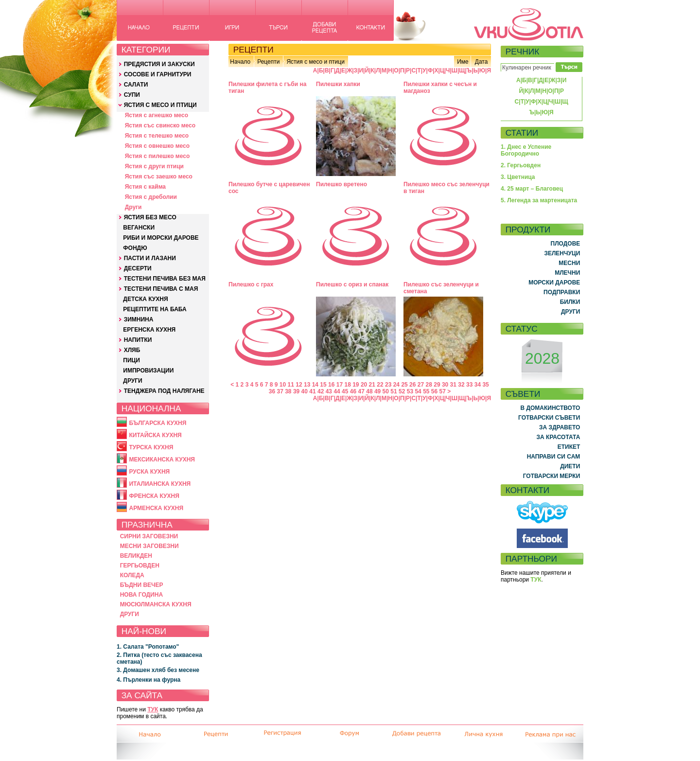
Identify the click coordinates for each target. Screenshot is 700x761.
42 (321, 391)
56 (434, 391)
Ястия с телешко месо (157, 136)
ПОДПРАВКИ (562, 292)
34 (478, 385)
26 (412, 385)
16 (331, 385)
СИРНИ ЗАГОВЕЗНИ (149, 536)
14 (315, 385)
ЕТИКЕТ (569, 447)
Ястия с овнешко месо (157, 146)
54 (418, 391)
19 (356, 385)
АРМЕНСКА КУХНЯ (156, 508)
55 (426, 391)
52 (402, 391)
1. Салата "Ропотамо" (148, 647)
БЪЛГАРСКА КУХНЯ (157, 423)
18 (347, 385)
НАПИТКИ (138, 340)
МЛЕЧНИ (567, 273)
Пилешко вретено (341, 184)
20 (364, 385)
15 (323, 385)
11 (291, 385)
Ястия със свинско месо (160, 125)
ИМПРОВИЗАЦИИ (148, 371)
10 (283, 385)
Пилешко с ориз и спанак (352, 284)
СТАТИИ (522, 133)
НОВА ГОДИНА (141, 595)
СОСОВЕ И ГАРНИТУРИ (158, 74)
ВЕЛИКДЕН (136, 556)
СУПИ (132, 95)
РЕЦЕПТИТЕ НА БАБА (155, 309)
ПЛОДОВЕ (566, 244)
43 (329, 391)
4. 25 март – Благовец (532, 189)
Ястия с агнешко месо (157, 115)
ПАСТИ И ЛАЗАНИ (150, 258)
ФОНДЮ (135, 248)
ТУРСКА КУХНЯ (151, 447)
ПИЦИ (131, 360)
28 (429, 385)
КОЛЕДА (132, 575)
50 (386, 391)
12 (299, 385)
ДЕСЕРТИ (138, 268)
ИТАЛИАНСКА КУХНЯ (160, 484)
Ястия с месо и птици (315, 62)
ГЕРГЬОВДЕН (140, 566)
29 (437, 385)
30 (445, 385)
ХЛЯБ (132, 350)
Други (133, 207)
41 (312, 391)
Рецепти (268, 62)
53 (410, 391)
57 (443, 391)
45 (345, 391)
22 (380, 385)
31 (453, 385)
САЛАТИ (136, 85)
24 (396, 385)
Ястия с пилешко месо (157, 156)
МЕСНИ (569, 263)
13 (307, 385)
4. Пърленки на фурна (149, 680)
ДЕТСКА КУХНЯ (145, 299)
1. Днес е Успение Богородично (526, 150)
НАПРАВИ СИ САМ (554, 457)
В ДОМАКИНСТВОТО (550, 408)
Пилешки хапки (338, 84)
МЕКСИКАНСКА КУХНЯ (162, 460)
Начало (240, 62)
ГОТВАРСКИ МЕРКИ (552, 476)
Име (463, 62)
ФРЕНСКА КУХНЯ (154, 496)
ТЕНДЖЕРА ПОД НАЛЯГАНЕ (164, 391)
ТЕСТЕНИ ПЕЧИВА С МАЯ (161, 289)
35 (485, 385)
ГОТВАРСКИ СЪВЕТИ (549, 418)
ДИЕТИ (570, 466)
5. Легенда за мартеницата (539, 200)
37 (280, 391)
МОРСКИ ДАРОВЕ (554, 283)
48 (369, 391)
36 (272, 391)
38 (288, 391)
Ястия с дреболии (151, 197)
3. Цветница (518, 177)
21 (372, 385)
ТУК (153, 709)
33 (469, 385)
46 (353, 391)
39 (296, 391)
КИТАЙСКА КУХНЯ (155, 435)
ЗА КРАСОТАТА (559, 437)
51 (394, 391)
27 (421, 385)
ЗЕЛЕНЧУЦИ (562, 253)
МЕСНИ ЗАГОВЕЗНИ (149, 546)
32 (461, 385)
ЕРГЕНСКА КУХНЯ (149, 330)
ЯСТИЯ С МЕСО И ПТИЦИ (160, 105)
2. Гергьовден (521, 165)
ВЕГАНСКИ (139, 228)
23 (388, 385)
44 (337, 391)
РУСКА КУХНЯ (149, 472)
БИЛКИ (570, 302)
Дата (481, 62)
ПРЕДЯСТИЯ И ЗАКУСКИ (159, 64)
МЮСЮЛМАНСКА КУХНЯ (156, 604)
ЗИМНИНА (139, 319)
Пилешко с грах (251, 284)
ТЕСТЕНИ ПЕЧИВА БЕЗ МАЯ (165, 279)
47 (361, 391)
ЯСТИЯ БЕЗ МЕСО (150, 217)
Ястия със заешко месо (159, 177)
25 (404, 385)
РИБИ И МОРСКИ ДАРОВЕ (161, 238)
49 (377, 391)
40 (305, 391)
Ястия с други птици (154, 166)
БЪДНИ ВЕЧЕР (142, 585)
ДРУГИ (132, 381)
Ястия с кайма (145, 187)
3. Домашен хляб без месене (158, 670)
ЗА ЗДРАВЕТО (560, 427)
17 (340, 385)
